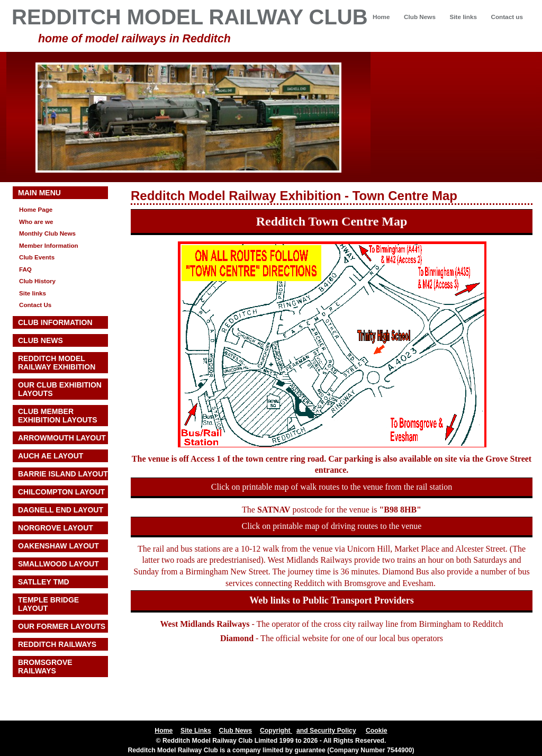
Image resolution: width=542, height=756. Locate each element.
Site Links (196, 731)
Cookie (377, 731)
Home (381, 17)
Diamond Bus (405, 571)
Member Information (49, 245)
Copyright (276, 731)
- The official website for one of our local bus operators (332, 638)
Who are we (36, 222)
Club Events (37, 257)
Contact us (507, 17)
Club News (420, 17)
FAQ (25, 269)
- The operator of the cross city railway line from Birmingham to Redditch (331, 624)
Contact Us (35, 305)
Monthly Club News (47, 233)
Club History (37, 281)
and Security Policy (326, 731)
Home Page (36, 209)
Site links (463, 17)
